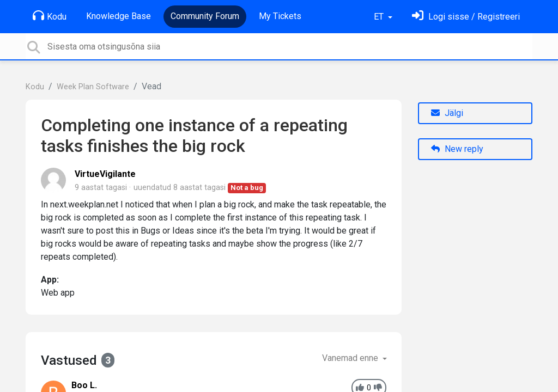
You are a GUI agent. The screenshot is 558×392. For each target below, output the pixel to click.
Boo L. (84, 385)
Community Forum (205, 16)
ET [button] (380, 17)
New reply (457, 149)
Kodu (50, 16)
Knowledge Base (119, 16)
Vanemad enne (351, 358)
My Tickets (280, 16)
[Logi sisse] (466, 17)
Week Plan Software (93, 87)
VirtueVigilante (105, 174)
